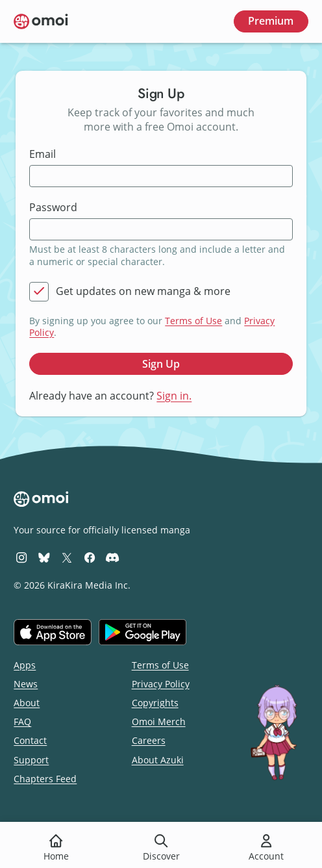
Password (53, 208)
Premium (271, 21)
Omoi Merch (159, 721)
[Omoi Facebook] (90, 557)
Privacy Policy (161, 684)
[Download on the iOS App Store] (53, 632)
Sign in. (174, 396)
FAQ (22, 721)
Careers (149, 740)
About (27, 703)
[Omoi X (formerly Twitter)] (67, 557)
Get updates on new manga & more (143, 291)
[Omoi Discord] (112, 557)
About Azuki (158, 760)
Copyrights (155, 703)
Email (43, 154)
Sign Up (161, 364)
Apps (25, 665)
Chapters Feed (45, 779)
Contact (30, 740)
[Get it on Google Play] (142, 632)
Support (31, 760)
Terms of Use (193, 321)
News (26, 684)
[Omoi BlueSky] (44, 557)
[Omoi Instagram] (21, 557)
